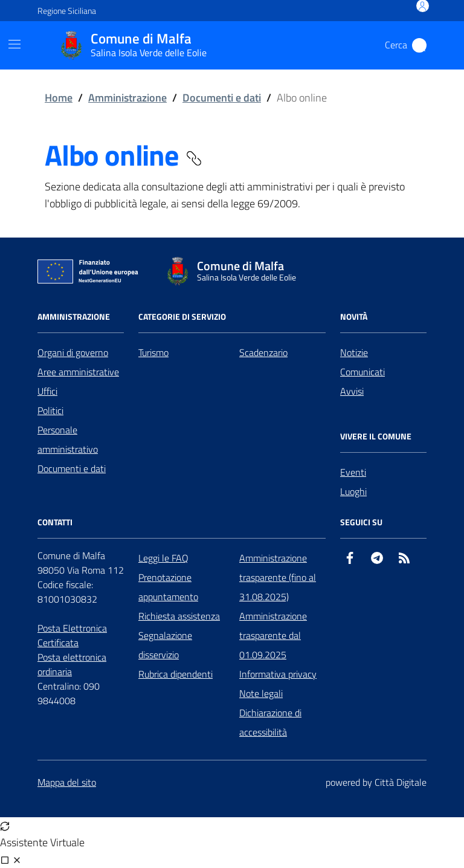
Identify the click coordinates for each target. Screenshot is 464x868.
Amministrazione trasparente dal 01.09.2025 (273, 635)
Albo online (124, 155)
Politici (50, 410)
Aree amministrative (78, 372)
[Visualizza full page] (5, 860)
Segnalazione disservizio (165, 645)
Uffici (47, 391)
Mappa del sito (67, 782)
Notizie (354, 352)
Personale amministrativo (68, 439)
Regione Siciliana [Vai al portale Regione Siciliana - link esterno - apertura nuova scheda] (67, 11)
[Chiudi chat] (17, 860)
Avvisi (352, 391)
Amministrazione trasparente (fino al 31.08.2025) (278, 577)
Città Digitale (401, 782)
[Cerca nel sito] (419, 45)
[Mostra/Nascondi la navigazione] (14, 44)
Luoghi (353, 491)
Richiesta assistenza (179, 616)
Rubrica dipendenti (176, 674)
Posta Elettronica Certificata (72, 635)
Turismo (153, 352)
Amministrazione (127, 98)
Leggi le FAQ (163, 558)
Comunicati (362, 372)
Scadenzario (263, 352)
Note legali (261, 693)
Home (59, 98)
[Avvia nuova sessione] (5, 826)
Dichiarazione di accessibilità (270, 722)
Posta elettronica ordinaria (72, 664)
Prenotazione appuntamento (168, 587)
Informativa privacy (278, 674)
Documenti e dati (222, 98)
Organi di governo (73, 352)
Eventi (353, 472)
